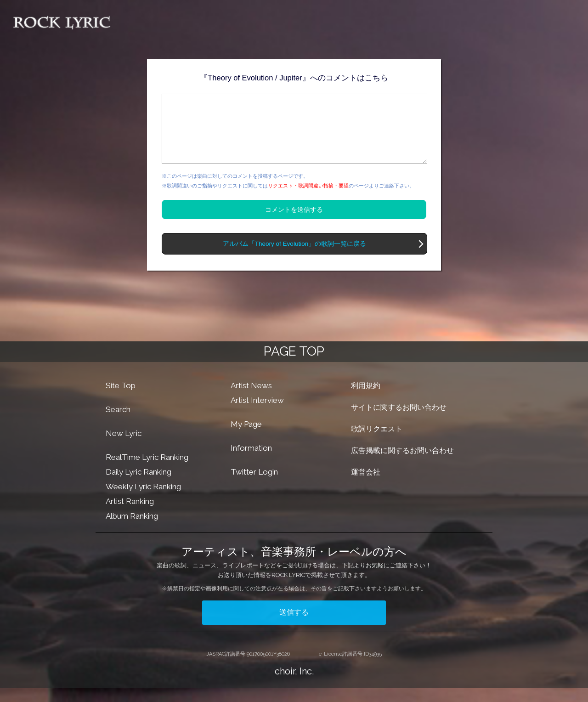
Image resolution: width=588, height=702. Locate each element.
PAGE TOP (294, 365)
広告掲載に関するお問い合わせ (402, 464)
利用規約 (366, 399)
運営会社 (366, 486)
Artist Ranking (130, 515)
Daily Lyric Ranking (139, 486)
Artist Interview (257, 414)
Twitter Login (254, 486)
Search (118, 423)
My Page (246, 438)
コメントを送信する (294, 223)
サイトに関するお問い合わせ (399, 421)
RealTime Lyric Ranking (147, 471)
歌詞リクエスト (377, 443)
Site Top (121, 399)
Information (251, 462)
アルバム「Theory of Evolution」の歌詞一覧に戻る (294, 258)
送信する (294, 626)
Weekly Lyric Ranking (143, 500)
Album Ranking (132, 530)
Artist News (251, 399)
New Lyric (124, 447)
